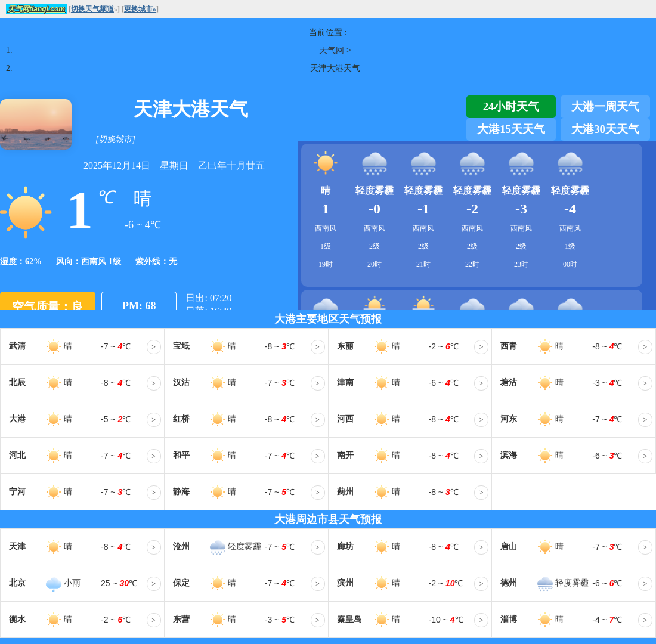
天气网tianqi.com (36, 9)
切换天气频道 (92, 9)
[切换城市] (115, 139)
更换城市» (140, 9)
